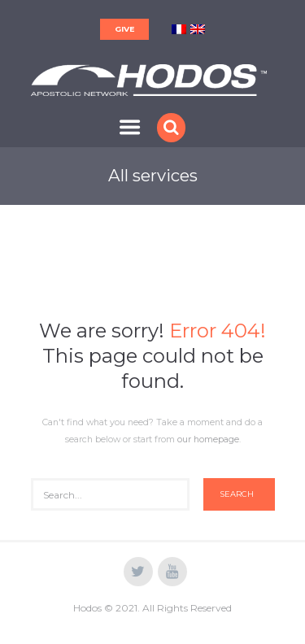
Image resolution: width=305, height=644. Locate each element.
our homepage (208, 439)
